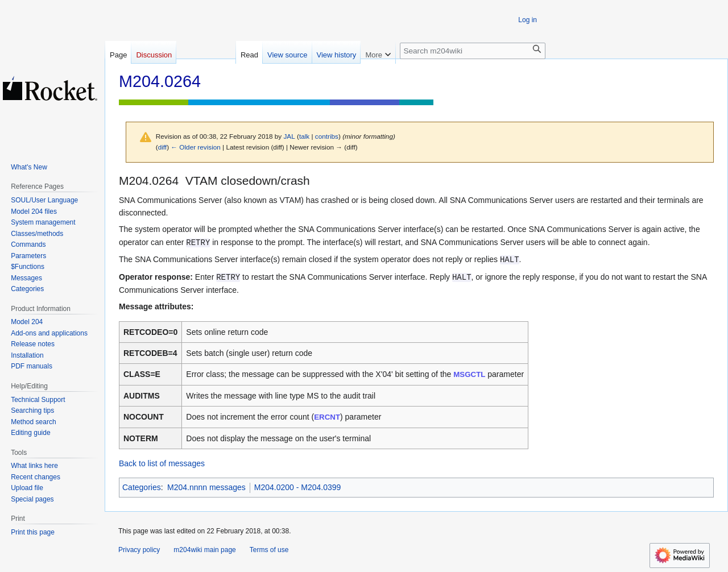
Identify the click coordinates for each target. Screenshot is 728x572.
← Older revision (196, 147)
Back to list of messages (162, 463)
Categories (142, 487)
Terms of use (269, 550)
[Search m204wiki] (473, 51)
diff (162, 147)
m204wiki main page (204, 550)
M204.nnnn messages (206, 487)
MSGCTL (469, 374)
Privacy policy (139, 550)
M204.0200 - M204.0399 (298, 487)
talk (304, 136)
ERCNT (327, 417)
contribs (327, 136)
